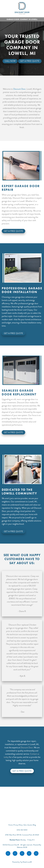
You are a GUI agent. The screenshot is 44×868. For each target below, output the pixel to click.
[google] (22, 853)
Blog (34, 825)
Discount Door (19, 89)
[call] (36, 853)
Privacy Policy (18, 825)
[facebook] (8, 853)
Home (11, 825)
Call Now (10, 61)
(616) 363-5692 (22, 830)
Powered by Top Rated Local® (22, 862)
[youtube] (29, 853)
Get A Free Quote (30, 61)
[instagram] (15, 853)
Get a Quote (28, 825)
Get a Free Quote (22, 771)
